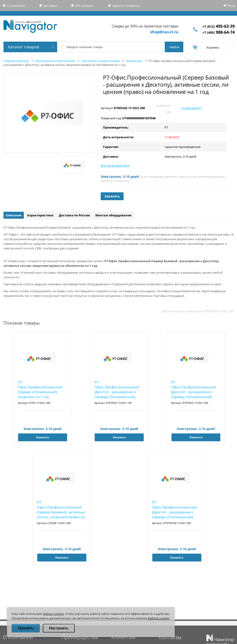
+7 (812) (218, 26)
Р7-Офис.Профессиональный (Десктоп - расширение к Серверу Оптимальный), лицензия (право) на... (174, 510)
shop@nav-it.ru (164, 32)
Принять (26, 628)
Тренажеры (134, 61)
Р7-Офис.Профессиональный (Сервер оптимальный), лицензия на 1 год (40, 389)
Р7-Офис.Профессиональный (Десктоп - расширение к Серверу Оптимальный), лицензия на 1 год (117, 390)
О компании (16, 6)
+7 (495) (218, 32)
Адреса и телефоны (126, 6)
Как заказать (84, 6)
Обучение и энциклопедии (101, 61)
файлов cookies (159, 618)
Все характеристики (115, 166)
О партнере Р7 (192, 108)
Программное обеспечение (55, 61)
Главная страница (16, 61)
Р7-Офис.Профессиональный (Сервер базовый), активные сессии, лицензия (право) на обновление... (61, 510)
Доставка (50, 6)
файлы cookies (53, 614)
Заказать (112, 196)
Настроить (59, 628)
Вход (231, 6)
